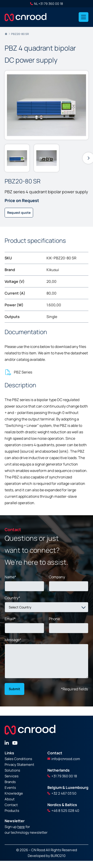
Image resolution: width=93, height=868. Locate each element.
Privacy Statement (19, 765)
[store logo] (26, 17)
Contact (11, 805)
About (10, 799)
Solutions (12, 770)
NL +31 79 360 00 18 (46, 4)
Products (12, 811)
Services (12, 776)
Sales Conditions (18, 759)
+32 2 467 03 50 (62, 793)
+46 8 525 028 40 (63, 811)
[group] (17, 158)
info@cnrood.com (64, 759)
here (21, 827)
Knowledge (14, 793)
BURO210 (58, 856)
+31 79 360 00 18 (62, 776)
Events (10, 788)
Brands (10, 782)
